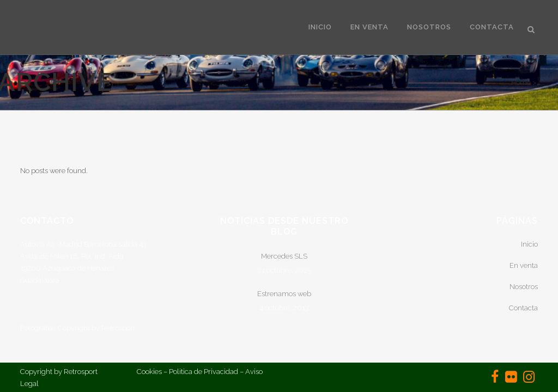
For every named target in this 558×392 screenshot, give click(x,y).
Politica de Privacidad (204, 372)
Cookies (149, 372)
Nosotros (524, 287)
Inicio (529, 244)
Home (521, 82)
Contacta (523, 308)
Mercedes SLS (284, 256)
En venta (524, 265)
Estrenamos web (284, 294)
